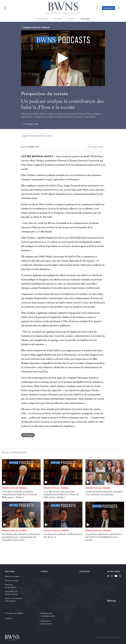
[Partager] (28, 435)
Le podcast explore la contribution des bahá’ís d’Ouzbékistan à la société (103, 537)
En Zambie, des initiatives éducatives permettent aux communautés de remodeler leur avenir (21, 537)
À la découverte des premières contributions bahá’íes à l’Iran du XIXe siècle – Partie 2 (19, 494)
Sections (58, 19)
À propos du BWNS (14, 613)
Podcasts (85, 19)
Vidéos (71, 19)
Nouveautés (42, 19)
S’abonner (108, 8)
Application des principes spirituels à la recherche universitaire (104, 493)
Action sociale (12, 581)
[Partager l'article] (95, 147)
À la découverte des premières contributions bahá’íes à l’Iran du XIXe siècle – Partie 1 (61, 494)
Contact (9, 618)
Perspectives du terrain (14, 488)
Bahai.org (111, 601)
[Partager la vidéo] (31, 124)
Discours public (12, 576)
